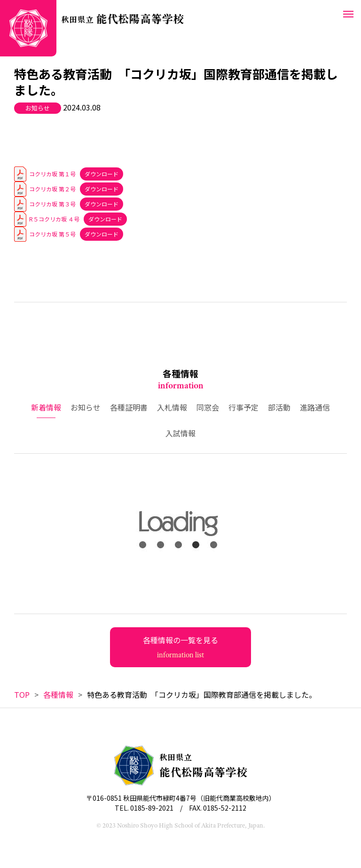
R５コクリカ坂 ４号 (54, 219)
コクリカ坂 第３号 (52, 204)
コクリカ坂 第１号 (52, 174)
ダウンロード (102, 174)
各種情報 (58, 694)
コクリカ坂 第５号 (52, 234)
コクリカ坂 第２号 (52, 189)
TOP (22, 694)
